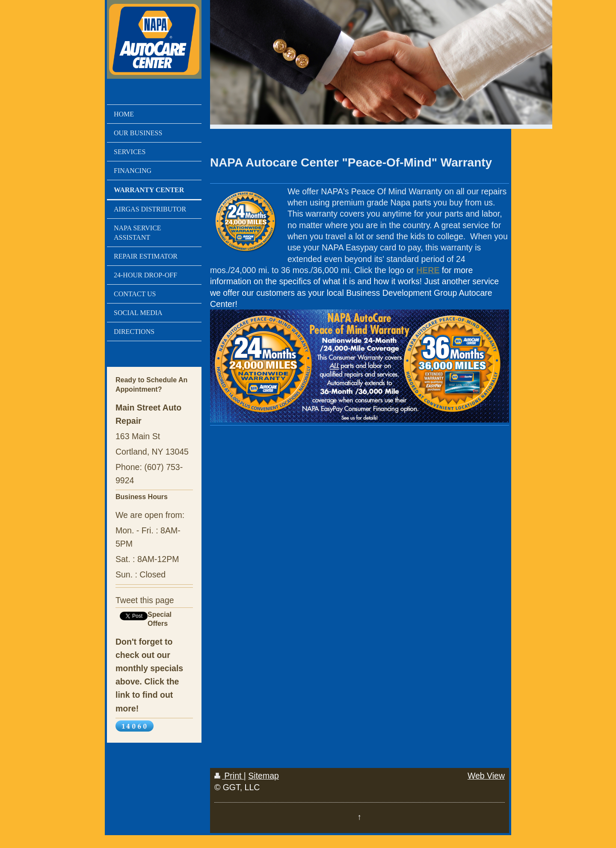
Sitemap (264, 776)
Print (229, 776)
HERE (428, 270)
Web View (486, 776)
